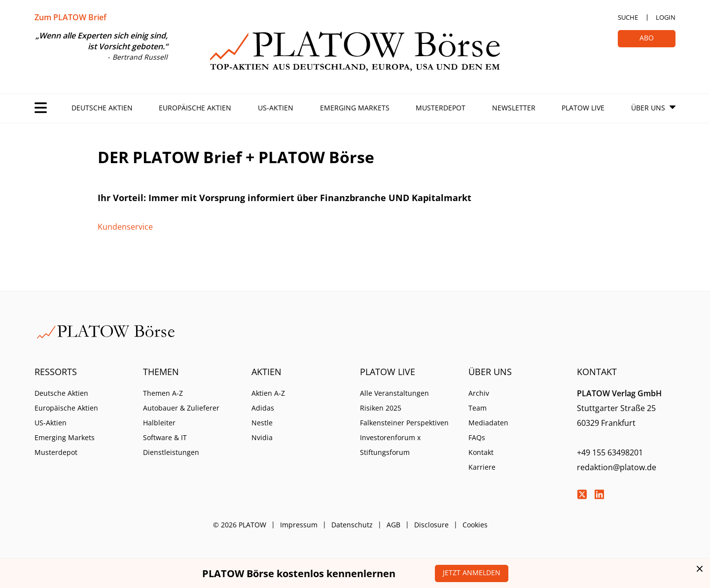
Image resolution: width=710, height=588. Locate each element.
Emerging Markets (355, 108)
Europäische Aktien (195, 108)
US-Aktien (276, 108)
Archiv (479, 393)
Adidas (263, 408)
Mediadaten (488, 423)
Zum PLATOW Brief (71, 17)
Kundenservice (125, 227)
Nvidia (262, 437)
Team (478, 408)
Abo (647, 38)
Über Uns (648, 108)
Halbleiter (159, 423)
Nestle (262, 423)
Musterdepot (441, 108)
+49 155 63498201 (610, 452)
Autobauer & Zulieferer (181, 408)
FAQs (477, 437)
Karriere (482, 467)
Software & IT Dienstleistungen (171, 445)
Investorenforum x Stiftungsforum (390, 445)
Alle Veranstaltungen (394, 393)
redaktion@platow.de (617, 467)
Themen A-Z (163, 393)
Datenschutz (352, 525)
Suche (628, 17)
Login (666, 17)
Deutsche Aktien (102, 108)
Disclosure (431, 525)
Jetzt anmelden (472, 572)
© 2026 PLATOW (240, 525)
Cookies (475, 525)
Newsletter (514, 108)
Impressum (299, 525)
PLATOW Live (583, 108)
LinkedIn (599, 494)
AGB (393, 525)
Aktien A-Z (268, 393)
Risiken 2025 (381, 408)
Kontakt (481, 452)
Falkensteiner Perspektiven (404, 423)
